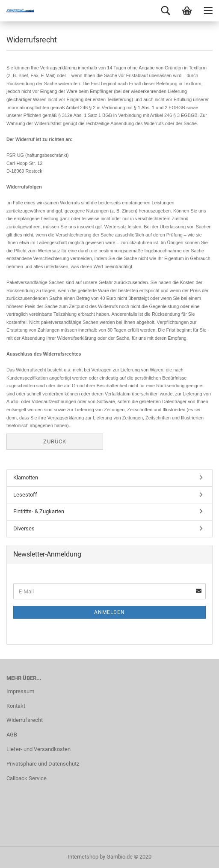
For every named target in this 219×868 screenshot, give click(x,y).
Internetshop (83, 857)
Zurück (55, 441)
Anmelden (109, 612)
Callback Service (27, 778)
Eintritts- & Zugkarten (39, 511)
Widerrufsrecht (25, 720)
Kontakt (16, 706)
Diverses (24, 528)
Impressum (20, 691)
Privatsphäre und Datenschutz (43, 764)
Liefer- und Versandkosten (38, 749)
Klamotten (26, 477)
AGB (12, 735)
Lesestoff (25, 495)
